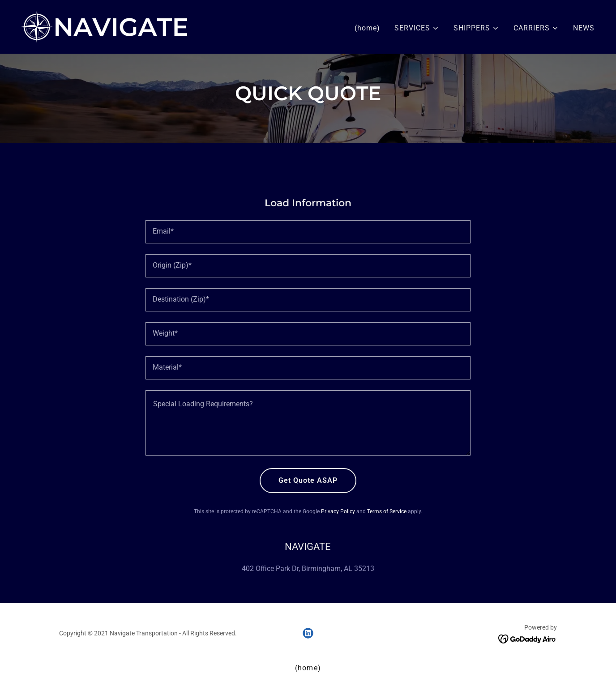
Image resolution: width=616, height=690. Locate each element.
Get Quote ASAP (308, 480)
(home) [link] (367, 28)
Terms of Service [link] (387, 511)
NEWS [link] (584, 28)
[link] (104, 26)
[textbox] (308, 232)
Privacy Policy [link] (338, 511)
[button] (417, 28)
